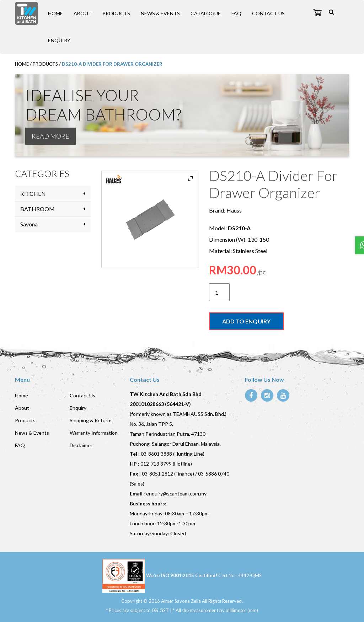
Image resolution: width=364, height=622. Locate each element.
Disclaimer (81, 445)
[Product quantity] (219, 292)
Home (55, 13)
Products (116, 13)
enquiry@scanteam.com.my (176, 494)
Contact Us (268, 13)
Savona (29, 224)
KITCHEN (33, 194)
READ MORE (50, 136)
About (83, 13)
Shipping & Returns (91, 420)
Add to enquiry (246, 321)
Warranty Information (94, 433)
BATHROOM (38, 209)
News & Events (160, 13)
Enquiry (59, 40)
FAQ (236, 13)
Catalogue (206, 13)
